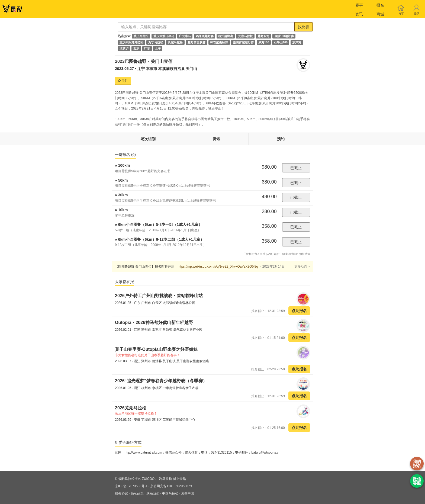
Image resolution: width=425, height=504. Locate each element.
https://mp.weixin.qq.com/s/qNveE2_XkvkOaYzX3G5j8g (218, 267)
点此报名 (299, 311)
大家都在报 (124, 282)
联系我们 (153, 493)
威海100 (264, 42)
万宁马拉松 (156, 42)
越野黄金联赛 (197, 42)
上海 (158, 49)
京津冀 (297, 42)
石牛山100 (281, 42)
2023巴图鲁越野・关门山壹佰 (144, 61)
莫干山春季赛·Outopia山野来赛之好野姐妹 (156, 349)
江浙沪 (124, 49)
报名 (380, 5)
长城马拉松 (175, 42)
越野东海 (263, 36)
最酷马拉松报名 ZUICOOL (137, 479)
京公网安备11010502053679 (171, 486)
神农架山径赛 (219, 42)
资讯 (359, 14)
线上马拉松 (141, 36)
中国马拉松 (170, 493)
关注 (123, 81)
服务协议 (121, 493)
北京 (136, 49)
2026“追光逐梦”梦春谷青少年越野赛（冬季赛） (161, 381)
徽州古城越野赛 (243, 42)
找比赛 (304, 27)
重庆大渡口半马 (164, 36)
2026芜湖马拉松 (131, 408)
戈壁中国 (188, 493)
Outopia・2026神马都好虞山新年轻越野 (154, 322)
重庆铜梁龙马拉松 (131, 42)
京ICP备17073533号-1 (131, 486)
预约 (281, 139)
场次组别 (148, 139)
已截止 (296, 168)
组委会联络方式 (128, 442)
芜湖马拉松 (245, 36)
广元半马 (185, 36)
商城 (380, 14)
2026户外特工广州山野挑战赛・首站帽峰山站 (159, 296)
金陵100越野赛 (284, 36)
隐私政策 (137, 493)
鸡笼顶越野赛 (205, 36)
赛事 (359, 5)
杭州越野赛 (226, 36)
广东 (147, 49)
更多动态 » (302, 267)
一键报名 (125, 155)
